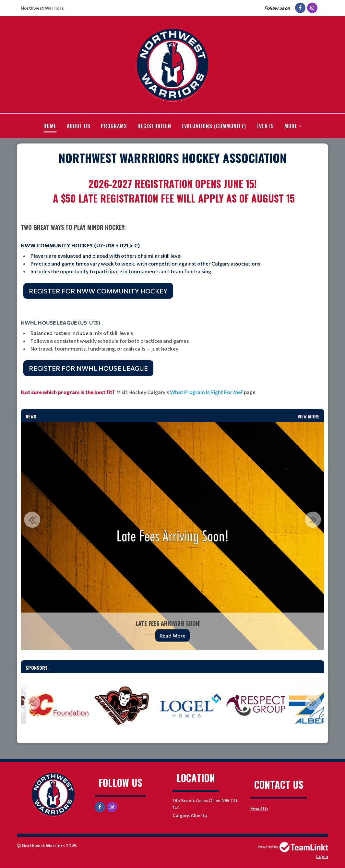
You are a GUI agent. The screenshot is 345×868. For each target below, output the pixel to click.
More (291, 126)
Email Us (259, 808)
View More (309, 416)
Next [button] (313, 520)
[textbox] (172, 158)
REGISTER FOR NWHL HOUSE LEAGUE (88, 368)
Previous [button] (32, 520)
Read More (172, 635)
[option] (172, 536)
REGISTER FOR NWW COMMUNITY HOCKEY (98, 291)
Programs (114, 126)
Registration (154, 126)
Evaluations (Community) (214, 126)
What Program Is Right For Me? (206, 392)
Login (322, 856)
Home (50, 126)
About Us (79, 126)
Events (265, 126)
